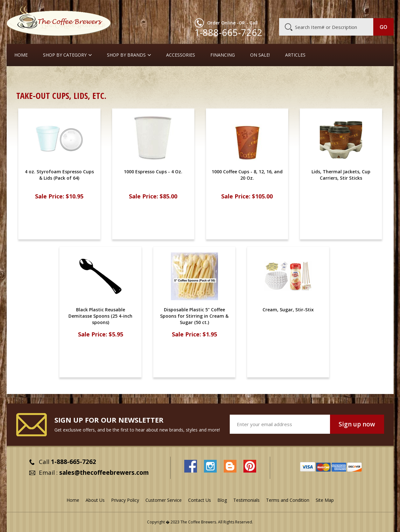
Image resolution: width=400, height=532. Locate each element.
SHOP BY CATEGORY (65, 55)
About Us (277, 9)
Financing (223, 55)
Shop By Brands (126, 55)
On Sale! (260, 55)
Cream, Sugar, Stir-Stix (61, 78)
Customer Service (311, 9)
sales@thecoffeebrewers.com (104, 473)
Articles (295, 55)
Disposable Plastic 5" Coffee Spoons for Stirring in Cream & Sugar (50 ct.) (194, 316)
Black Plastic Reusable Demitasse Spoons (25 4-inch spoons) (100, 316)
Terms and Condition (288, 500)
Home (21, 55)
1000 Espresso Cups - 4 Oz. (153, 172)
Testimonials (246, 500)
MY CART (381, 8)
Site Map (325, 500)
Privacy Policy (125, 500)
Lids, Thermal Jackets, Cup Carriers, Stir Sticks (341, 175)
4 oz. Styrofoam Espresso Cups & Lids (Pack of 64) (59, 175)
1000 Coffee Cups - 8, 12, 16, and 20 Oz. (247, 175)
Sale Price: (50, 196)
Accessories (181, 55)
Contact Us (200, 500)
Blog (340, 9)
